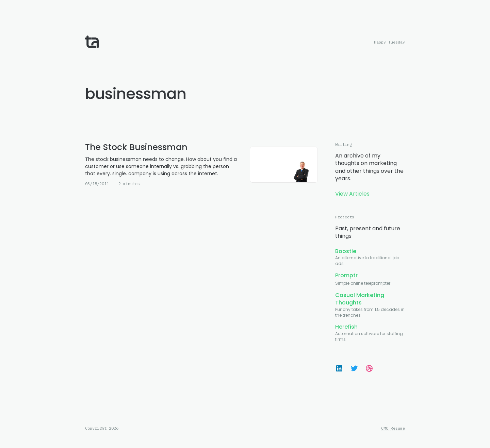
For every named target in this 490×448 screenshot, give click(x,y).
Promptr (346, 275)
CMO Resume (393, 428)
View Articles (352, 194)
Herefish (346, 327)
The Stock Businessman (136, 147)
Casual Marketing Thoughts (360, 299)
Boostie (346, 251)
